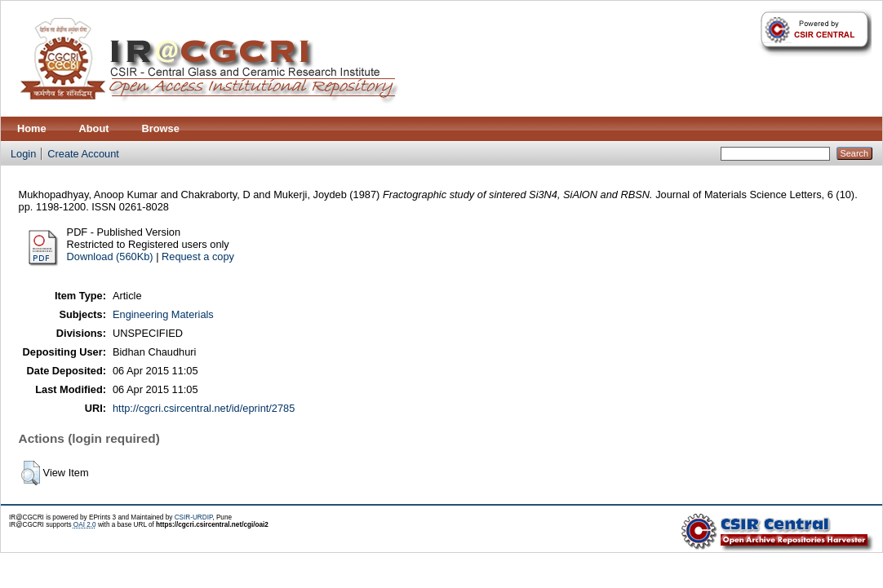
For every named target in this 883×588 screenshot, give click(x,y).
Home (32, 128)
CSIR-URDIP (194, 517)
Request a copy (198, 256)
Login (23, 154)
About (94, 128)
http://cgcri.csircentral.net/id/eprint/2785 (204, 408)
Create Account (83, 154)
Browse (161, 128)
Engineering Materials (163, 314)
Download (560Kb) (110, 256)
